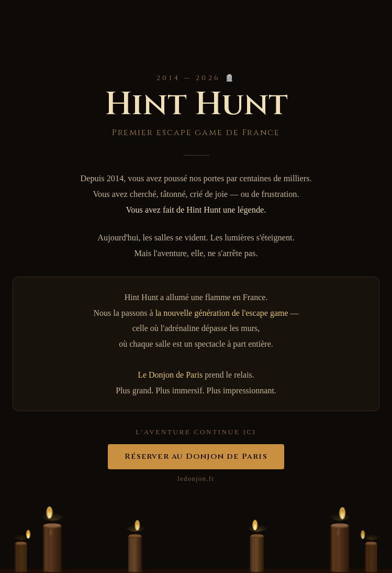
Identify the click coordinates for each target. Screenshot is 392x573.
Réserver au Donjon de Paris (196, 456)
